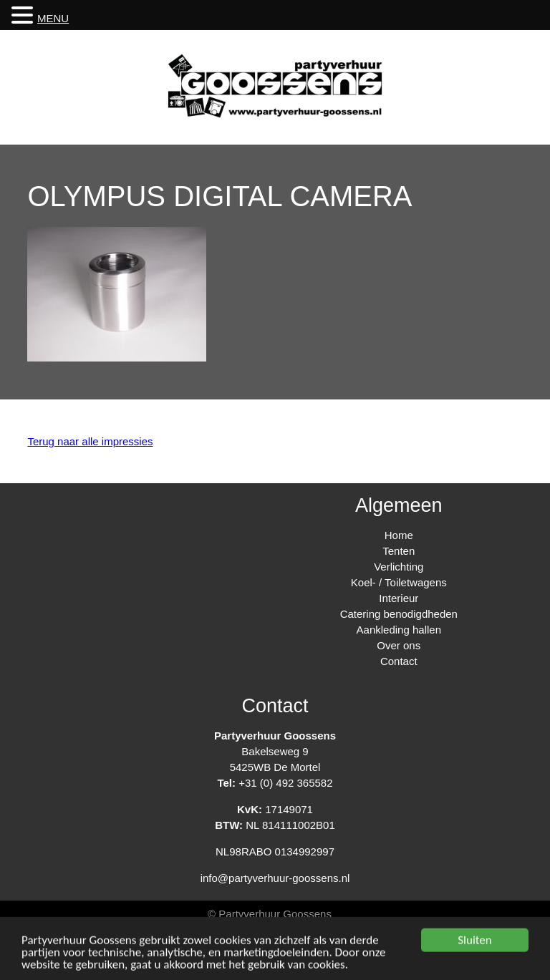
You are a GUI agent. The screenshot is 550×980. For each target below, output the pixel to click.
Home (399, 535)
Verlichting (399, 567)
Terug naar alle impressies (90, 441)
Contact (399, 661)
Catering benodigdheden (399, 614)
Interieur (399, 598)
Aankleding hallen (399, 630)
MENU (53, 18)
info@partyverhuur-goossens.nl (275, 878)
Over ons (399, 645)
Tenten (399, 551)
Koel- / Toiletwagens (399, 582)
